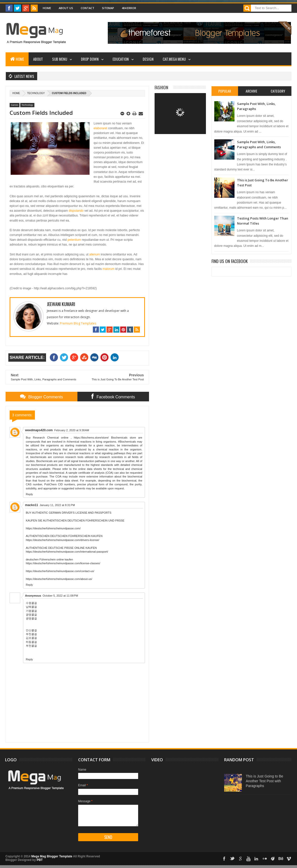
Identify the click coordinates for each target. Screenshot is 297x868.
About (38, 59)
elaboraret (100, 128)
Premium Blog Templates (78, 323)
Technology (36, 93)
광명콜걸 (31, 615)
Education (121, 59)
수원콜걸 (31, 603)
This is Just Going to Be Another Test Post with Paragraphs (264, 781)
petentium (74, 240)
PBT (40, 860)
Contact (88, 8)
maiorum (109, 269)
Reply (29, 494)
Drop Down (90, 59)
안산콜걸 (31, 630)
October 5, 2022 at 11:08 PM (60, 596)
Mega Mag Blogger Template (52, 856)
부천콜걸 (31, 634)
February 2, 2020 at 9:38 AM (72, 430)
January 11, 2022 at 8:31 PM (57, 505)
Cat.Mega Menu (174, 59)
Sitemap (108, 8)
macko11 (31, 505)
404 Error (129, 8)
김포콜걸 (31, 638)
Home (47, 8)
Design (148, 59)
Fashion (161, 87)
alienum (95, 254)
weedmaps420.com (39, 430)
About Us (66, 8)
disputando (76, 211)
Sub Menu (60, 59)
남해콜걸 (31, 607)
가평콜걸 (31, 611)
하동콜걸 (31, 642)
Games (15, 105)
